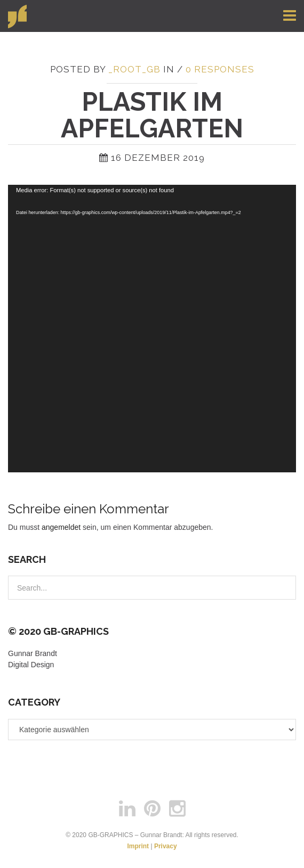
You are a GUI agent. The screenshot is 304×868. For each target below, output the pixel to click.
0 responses (220, 69)
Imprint (138, 846)
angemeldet (61, 527)
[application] (152, 329)
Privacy (166, 846)
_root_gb (134, 69)
